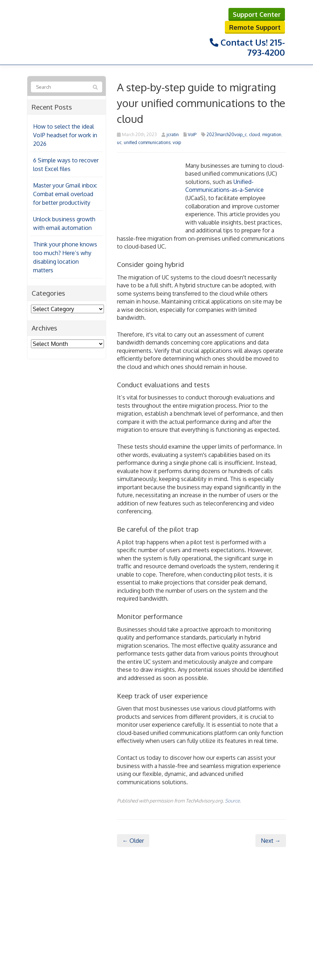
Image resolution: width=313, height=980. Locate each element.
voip (177, 142)
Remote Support (255, 27)
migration (272, 135)
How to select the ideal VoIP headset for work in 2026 (65, 135)
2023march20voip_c (227, 135)
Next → (271, 841)
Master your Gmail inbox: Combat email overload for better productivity (65, 194)
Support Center (257, 14)
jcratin (173, 135)
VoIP (192, 135)
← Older (133, 841)
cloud (255, 135)
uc (119, 142)
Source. (233, 801)
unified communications (147, 142)
